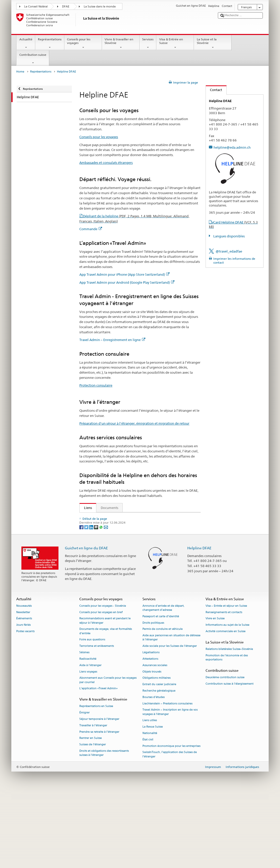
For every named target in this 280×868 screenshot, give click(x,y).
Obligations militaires (156, 751)
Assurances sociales (155, 739)
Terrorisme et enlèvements (97, 719)
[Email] (106, 600)
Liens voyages (88, 745)
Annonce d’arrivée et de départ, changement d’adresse (163, 681)
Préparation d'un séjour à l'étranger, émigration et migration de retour (134, 423)
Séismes (84, 726)
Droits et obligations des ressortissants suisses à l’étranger (104, 826)
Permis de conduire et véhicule (163, 703)
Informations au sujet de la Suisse (227, 698)
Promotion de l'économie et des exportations (227, 731)
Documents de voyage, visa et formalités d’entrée (106, 705)
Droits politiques (153, 696)
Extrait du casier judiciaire (159, 758)
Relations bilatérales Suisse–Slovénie (229, 723)
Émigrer (84, 786)
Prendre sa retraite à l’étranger (99, 805)
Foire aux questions (92, 713)
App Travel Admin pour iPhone (109, 541)
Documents (109, 508)
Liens (86, 508)
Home (20, 72)
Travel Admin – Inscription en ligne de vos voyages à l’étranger (170, 785)
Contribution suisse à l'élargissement (230, 757)
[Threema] (96, 600)
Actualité (26, 43)
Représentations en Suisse (96, 780)
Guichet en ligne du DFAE (86, 621)
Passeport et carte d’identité (161, 690)
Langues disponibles (229, 236)
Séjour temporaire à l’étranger (99, 793)
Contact (214, 90)
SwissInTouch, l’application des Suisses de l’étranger (170, 828)
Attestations (150, 732)
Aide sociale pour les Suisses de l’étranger (170, 719)
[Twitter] (87, 600)
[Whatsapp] (101, 600)
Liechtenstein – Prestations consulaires (167, 777)
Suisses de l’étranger (93, 818)
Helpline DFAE (199, 621)
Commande (91, 229)
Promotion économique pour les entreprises (171, 819)
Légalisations (151, 726)
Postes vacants (25, 705)
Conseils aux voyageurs (100, 525)
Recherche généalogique (159, 764)
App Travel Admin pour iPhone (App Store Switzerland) (124, 274)
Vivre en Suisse (215, 692)
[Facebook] (82, 600)
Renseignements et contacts (224, 686)
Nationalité (150, 807)
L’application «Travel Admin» (99, 762)
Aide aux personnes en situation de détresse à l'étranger (171, 711)
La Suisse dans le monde (100, 7)
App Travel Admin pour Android (110, 549)
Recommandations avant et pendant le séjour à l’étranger (105, 694)
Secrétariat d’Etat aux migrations (111, 517)
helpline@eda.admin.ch (232, 147)
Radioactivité (88, 732)
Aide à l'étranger (90, 739)
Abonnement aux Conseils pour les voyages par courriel (108, 753)
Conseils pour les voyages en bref (101, 686)
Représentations (50, 43)
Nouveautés (24, 679)
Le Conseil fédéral (36, 7)
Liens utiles (150, 794)
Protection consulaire (96, 385)
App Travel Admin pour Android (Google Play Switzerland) (127, 282)
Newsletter (23, 686)
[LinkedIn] (92, 600)
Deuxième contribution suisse (225, 751)
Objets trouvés (152, 745)
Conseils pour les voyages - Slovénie (103, 679)
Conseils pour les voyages (83, 43)
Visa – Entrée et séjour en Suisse (226, 679)
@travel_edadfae (229, 251)
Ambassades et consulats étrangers (106, 163)
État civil (148, 813)
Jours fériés (23, 698)
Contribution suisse (33, 59)
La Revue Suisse (153, 800)
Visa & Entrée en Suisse (175, 43)
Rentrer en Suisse (91, 812)
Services (148, 43)
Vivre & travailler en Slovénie (121, 43)
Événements (24, 692)
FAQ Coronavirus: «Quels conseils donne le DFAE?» (122, 580)
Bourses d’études (154, 770)
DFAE (66, 7)
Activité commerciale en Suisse (226, 705)
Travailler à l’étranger (93, 799)
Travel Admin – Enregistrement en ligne (112, 340)
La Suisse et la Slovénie (213, 43)
